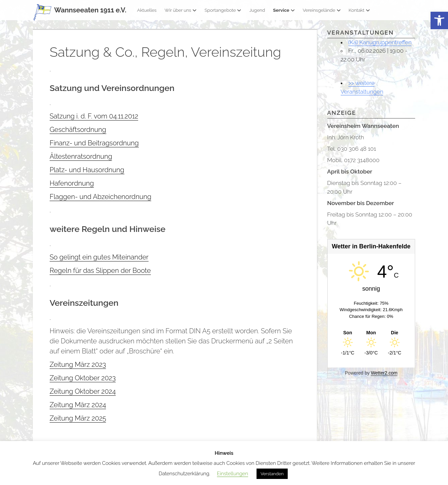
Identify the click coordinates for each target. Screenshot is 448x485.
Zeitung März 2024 (78, 405)
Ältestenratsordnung (81, 156)
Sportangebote (223, 10)
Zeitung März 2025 (78, 418)
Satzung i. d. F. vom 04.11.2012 (94, 116)
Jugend (257, 10)
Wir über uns (181, 10)
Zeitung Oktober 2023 (83, 378)
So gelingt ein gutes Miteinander (99, 257)
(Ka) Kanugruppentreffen (380, 42)
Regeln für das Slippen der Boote (100, 271)
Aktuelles (147, 10)
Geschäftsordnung (78, 130)
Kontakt (359, 10)
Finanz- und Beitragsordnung (94, 143)
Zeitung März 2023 (78, 365)
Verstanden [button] (272, 474)
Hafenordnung (72, 183)
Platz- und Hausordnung (87, 170)
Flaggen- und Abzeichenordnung (100, 197)
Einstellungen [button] (233, 474)
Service (284, 10)
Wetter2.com (384, 373)
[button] (439, 21)
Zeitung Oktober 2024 (83, 391)
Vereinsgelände (322, 10)
